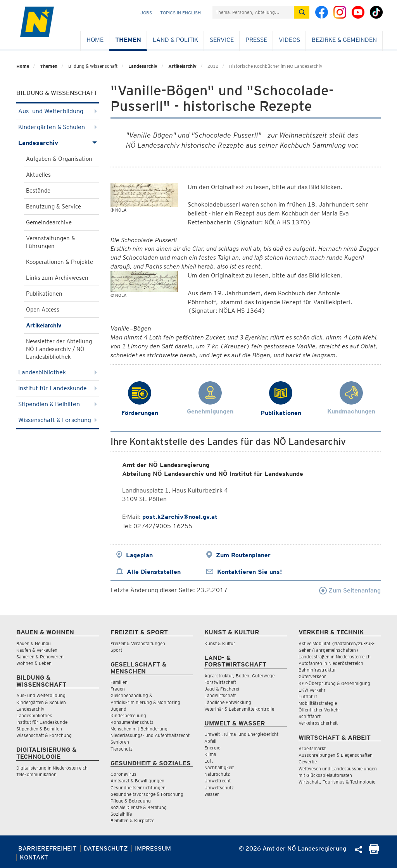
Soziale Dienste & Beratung (139, 807)
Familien (119, 682)
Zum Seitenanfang (350, 590)
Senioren (120, 742)
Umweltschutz (219, 788)
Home (95, 40)
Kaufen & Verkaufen (37, 650)
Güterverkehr (312, 676)
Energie (212, 748)
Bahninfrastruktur (317, 670)
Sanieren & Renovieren (40, 657)
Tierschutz (122, 749)
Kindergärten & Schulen (58, 127)
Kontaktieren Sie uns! (249, 572)
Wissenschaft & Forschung (58, 420)
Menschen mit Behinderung (139, 729)
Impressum (153, 848)
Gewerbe (308, 762)
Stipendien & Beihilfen (58, 404)
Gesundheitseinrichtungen (138, 788)
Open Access (43, 310)
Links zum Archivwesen (57, 278)
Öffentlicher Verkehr (319, 710)
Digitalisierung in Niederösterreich (52, 768)
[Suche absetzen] (302, 12)
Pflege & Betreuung (131, 801)
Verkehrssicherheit (318, 723)
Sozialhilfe (121, 814)
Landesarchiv (143, 66)
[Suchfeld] (253, 12)
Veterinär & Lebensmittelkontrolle (239, 709)
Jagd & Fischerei (222, 689)
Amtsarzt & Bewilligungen (137, 781)
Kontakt (34, 857)
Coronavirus (123, 774)
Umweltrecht (217, 781)
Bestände (38, 191)
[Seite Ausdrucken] (374, 852)
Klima (210, 754)
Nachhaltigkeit (219, 767)
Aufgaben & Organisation (59, 159)
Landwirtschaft (220, 695)
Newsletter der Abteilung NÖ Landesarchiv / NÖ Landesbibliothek (59, 349)
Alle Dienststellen (154, 572)
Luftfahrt (308, 697)
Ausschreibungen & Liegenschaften (336, 755)
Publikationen (44, 294)
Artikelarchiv (182, 66)
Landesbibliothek (58, 372)
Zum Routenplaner (243, 555)
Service (222, 40)
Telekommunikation (36, 774)
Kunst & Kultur (220, 643)
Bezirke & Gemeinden (344, 40)
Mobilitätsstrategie (318, 703)
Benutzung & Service (54, 207)
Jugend (118, 709)
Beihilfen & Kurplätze (132, 821)
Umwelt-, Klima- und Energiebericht (241, 734)
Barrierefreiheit (47, 848)
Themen (128, 40)
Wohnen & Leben (34, 663)
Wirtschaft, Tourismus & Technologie (337, 782)
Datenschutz (106, 848)
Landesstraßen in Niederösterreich (335, 657)
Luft (209, 761)
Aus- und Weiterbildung (58, 111)
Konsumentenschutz (132, 722)
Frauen (118, 689)
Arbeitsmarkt (312, 748)
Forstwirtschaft (220, 682)
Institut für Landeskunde (58, 388)
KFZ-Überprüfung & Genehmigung (334, 683)
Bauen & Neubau (34, 643)
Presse (256, 40)
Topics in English (180, 13)
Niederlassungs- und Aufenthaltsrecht (150, 735)
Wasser (212, 794)
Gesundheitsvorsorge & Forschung (147, 794)
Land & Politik (175, 40)
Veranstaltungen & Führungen (51, 242)
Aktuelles (38, 175)
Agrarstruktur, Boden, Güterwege (239, 676)
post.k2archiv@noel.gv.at (180, 517)
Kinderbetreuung (128, 716)
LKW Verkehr (312, 690)
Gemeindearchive (49, 222)
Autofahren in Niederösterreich (331, 663)
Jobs (146, 13)
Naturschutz (217, 774)
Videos (289, 40)
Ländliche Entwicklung (228, 702)
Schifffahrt (310, 716)
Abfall (210, 741)
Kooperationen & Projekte (60, 262)
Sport (116, 650)
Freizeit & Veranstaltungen (138, 643)
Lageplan (139, 555)
